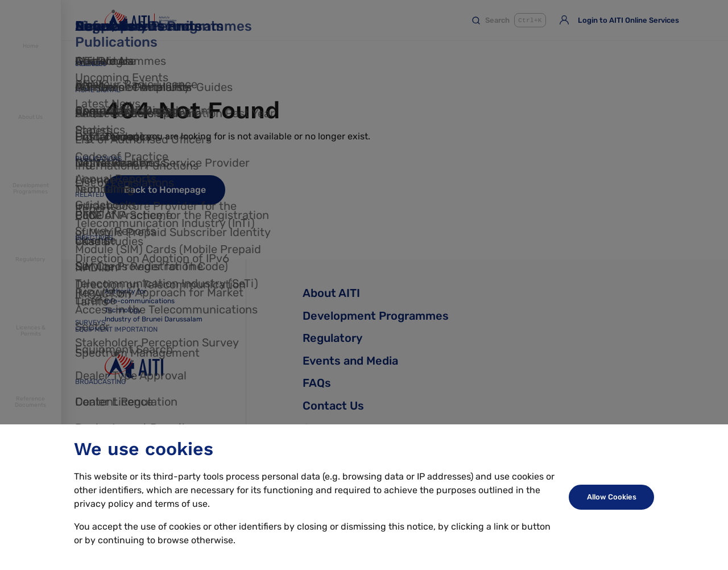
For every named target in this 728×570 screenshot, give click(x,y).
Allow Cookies (612, 497)
